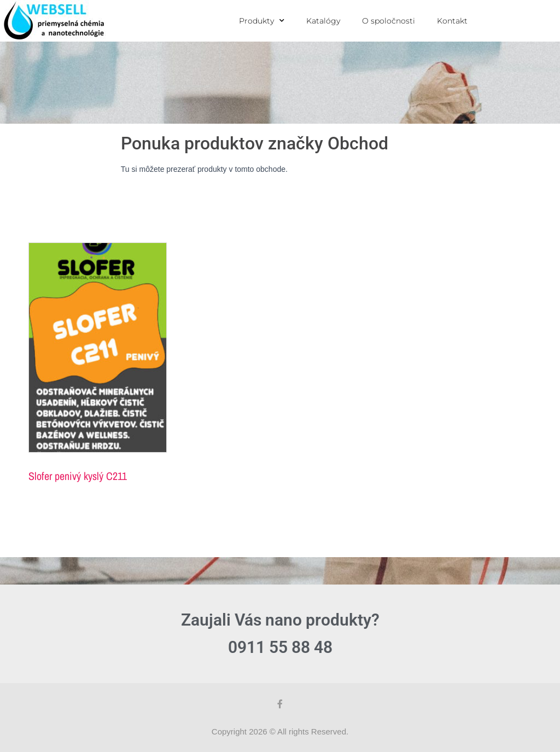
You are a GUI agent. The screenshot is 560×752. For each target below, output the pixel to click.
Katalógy (323, 21)
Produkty (262, 21)
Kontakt (452, 21)
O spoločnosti (389, 21)
